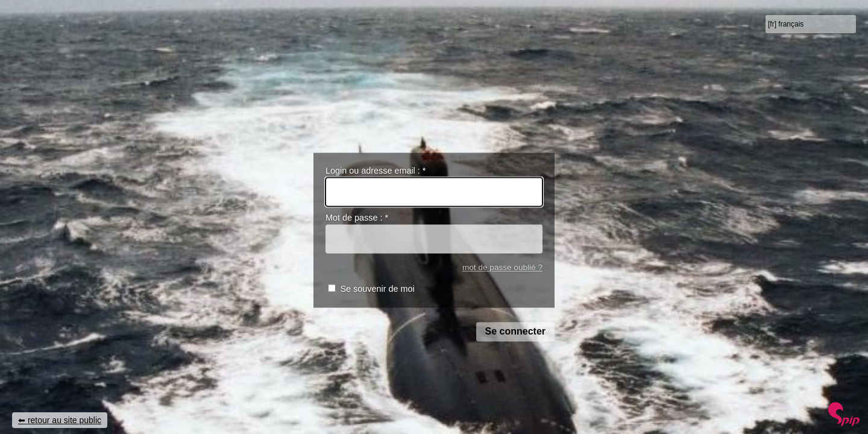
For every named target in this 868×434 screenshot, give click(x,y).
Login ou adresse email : (376, 171)
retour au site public (64, 420)
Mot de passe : (357, 218)
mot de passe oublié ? (502, 267)
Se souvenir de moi (377, 289)
